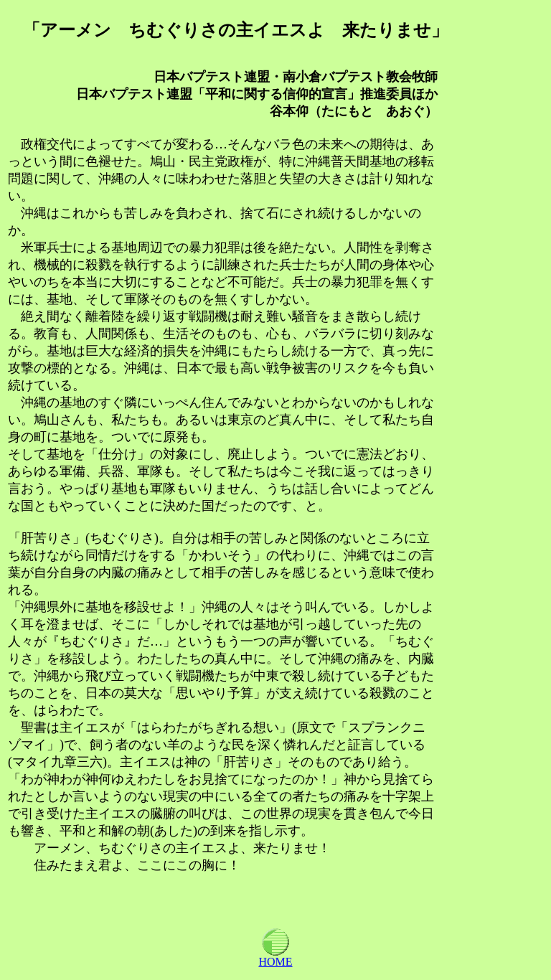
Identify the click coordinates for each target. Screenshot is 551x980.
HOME (275, 957)
